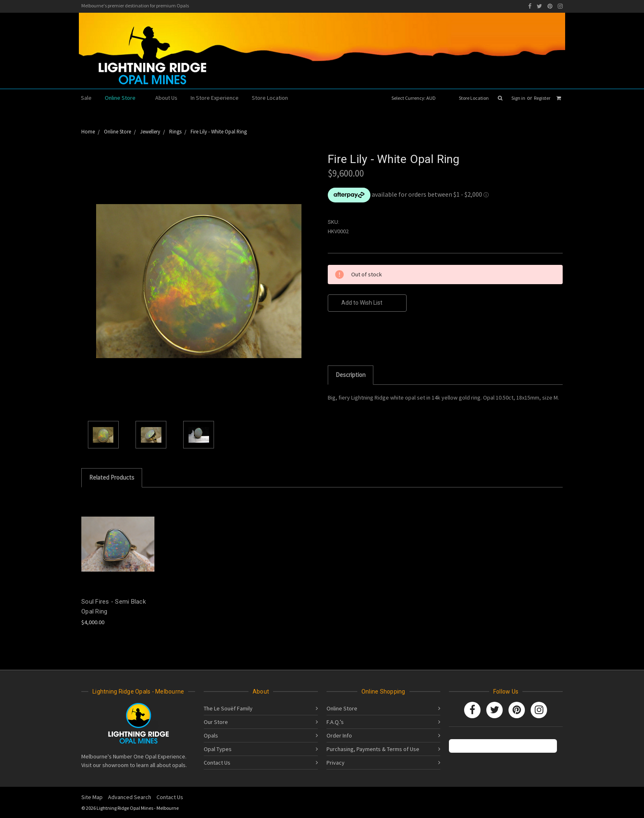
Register (542, 98)
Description (351, 375)
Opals (211, 735)
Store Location (474, 98)
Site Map (92, 797)
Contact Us (217, 763)
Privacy (336, 763)
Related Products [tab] (112, 477)
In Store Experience (215, 98)
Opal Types (218, 749)
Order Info (339, 735)
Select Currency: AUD (416, 98)
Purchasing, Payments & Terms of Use (373, 749)
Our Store (216, 722)
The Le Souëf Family (228, 708)
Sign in (518, 98)
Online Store (123, 98)
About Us (166, 98)
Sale (86, 98)
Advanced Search (130, 797)
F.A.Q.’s (335, 722)
